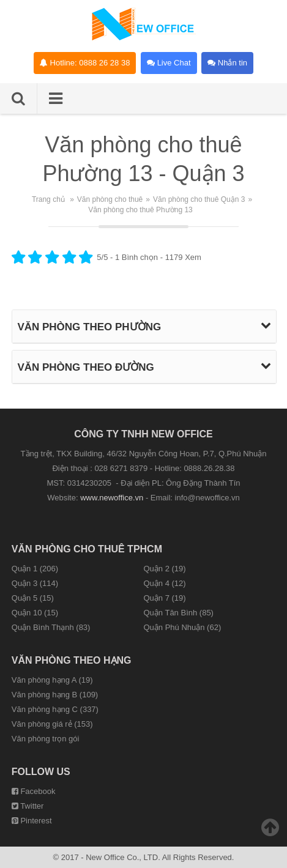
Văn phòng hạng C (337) (55, 709)
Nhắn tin (227, 63)
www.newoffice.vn (112, 498)
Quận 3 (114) (35, 583)
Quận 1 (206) (35, 569)
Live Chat (169, 63)
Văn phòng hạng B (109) (55, 695)
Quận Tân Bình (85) (179, 613)
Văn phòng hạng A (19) (52, 680)
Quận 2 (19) (165, 569)
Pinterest (32, 821)
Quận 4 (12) (165, 583)
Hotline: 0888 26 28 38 (85, 63)
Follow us (41, 772)
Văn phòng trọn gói (46, 739)
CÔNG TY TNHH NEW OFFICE (143, 434)
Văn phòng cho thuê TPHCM (87, 549)
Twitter (28, 806)
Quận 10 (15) (35, 613)
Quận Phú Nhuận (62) (183, 627)
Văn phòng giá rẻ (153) (52, 724)
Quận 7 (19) (165, 598)
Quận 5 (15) (33, 598)
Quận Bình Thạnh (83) (51, 627)
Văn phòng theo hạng (72, 660)
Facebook (34, 791)
